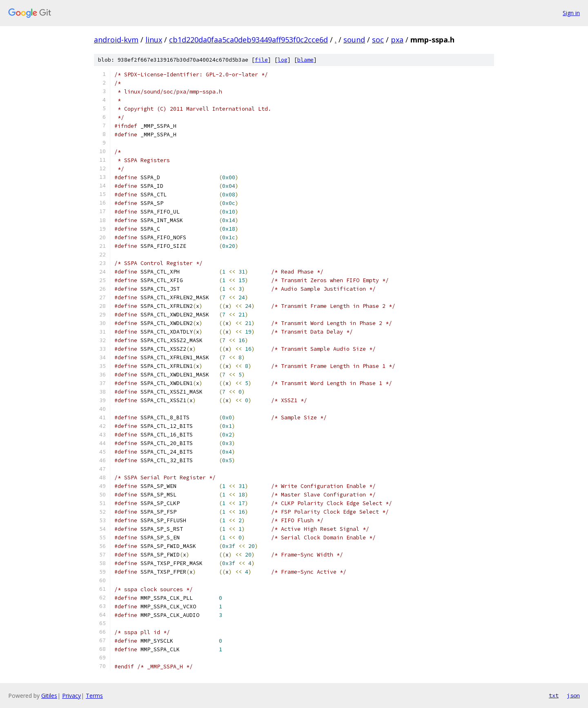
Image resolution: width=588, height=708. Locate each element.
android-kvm (116, 40)
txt (554, 695)
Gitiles (49, 696)
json (573, 695)
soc (378, 40)
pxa (397, 40)
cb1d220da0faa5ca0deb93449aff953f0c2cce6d (248, 40)
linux (154, 40)
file (261, 60)
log (283, 60)
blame (305, 60)
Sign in (571, 13)
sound (354, 40)
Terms (94, 696)
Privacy (71, 696)
